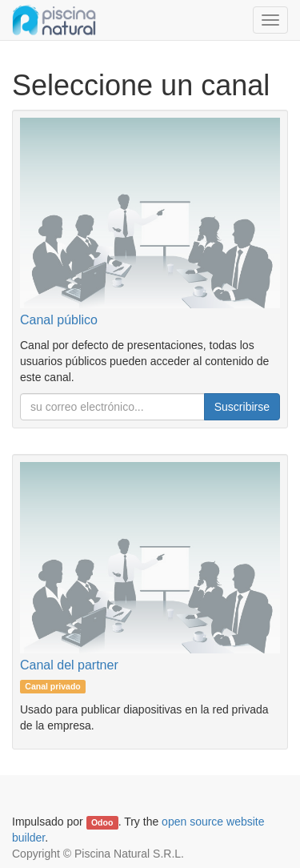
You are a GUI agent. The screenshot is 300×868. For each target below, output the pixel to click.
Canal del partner (69, 665)
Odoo (102, 822)
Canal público (59, 320)
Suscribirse (242, 407)
